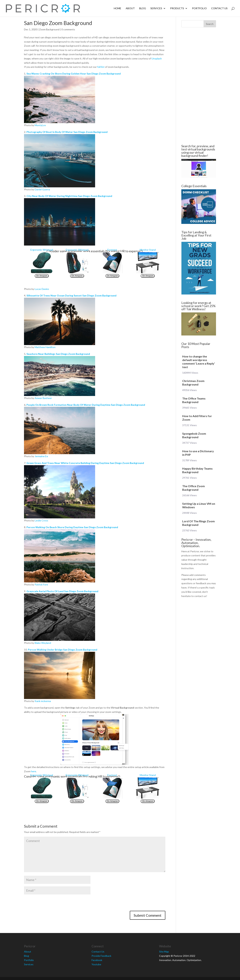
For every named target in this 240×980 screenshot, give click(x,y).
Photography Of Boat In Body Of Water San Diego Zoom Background (67, 132)
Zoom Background (49, 29)
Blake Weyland (43, 643)
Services (156, 8)
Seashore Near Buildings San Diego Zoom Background (58, 354)
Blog (143, 8)
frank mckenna (43, 701)
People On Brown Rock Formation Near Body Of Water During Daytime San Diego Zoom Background (86, 405)
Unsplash (157, 58)
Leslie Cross (41, 520)
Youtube (96, 964)
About (130, 8)
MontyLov (40, 125)
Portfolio (199, 8)
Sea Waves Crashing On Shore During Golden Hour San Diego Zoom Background (74, 74)
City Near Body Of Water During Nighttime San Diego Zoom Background (69, 196)
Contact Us (219, 8)
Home (118, 8)
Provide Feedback (101, 956)
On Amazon (42, 276)
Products (177, 8)
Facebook (97, 960)
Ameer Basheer (43, 398)
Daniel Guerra (42, 189)
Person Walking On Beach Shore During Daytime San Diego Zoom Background (72, 527)
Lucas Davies (42, 289)
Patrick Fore (41, 584)
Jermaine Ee (41, 456)
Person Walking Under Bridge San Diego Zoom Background (63, 650)
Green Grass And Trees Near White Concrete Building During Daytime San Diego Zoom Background (85, 463)
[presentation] (51, 904)
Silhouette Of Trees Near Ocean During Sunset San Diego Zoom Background (71, 295)
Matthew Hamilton (45, 347)
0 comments (68, 29)
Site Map (164, 952)
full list (101, 67)
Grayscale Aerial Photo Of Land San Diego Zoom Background (62, 591)
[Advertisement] (198, 86)
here (34, 771)
